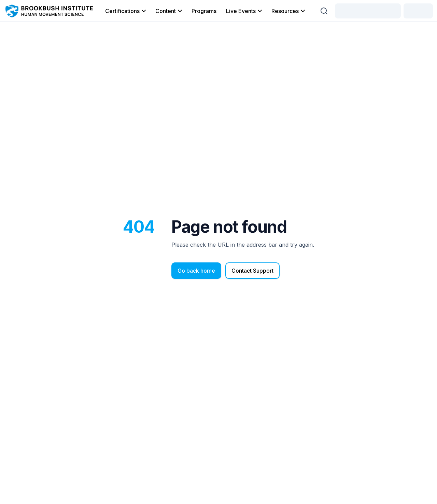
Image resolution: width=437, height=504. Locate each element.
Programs (204, 11)
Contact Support (252, 271)
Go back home (196, 271)
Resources (289, 11)
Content (169, 11)
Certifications (126, 11)
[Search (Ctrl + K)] (324, 11)
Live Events (245, 11)
